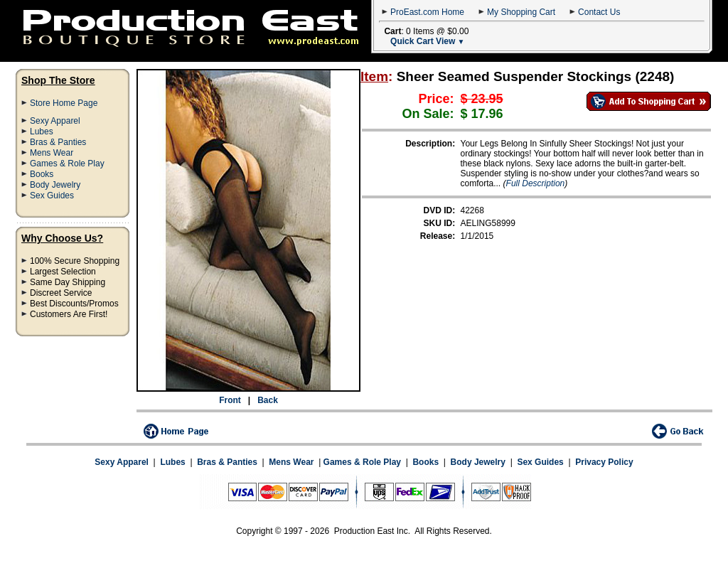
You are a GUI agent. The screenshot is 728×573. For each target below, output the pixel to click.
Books (42, 174)
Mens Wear (52, 153)
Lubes (42, 132)
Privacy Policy (604, 462)
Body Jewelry (55, 185)
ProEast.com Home (427, 12)
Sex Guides (52, 196)
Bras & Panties (58, 142)
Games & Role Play (67, 164)
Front (230, 400)
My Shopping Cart (521, 12)
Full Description (536, 183)
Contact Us (599, 12)
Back (268, 400)
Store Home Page (64, 103)
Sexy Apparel (55, 121)
